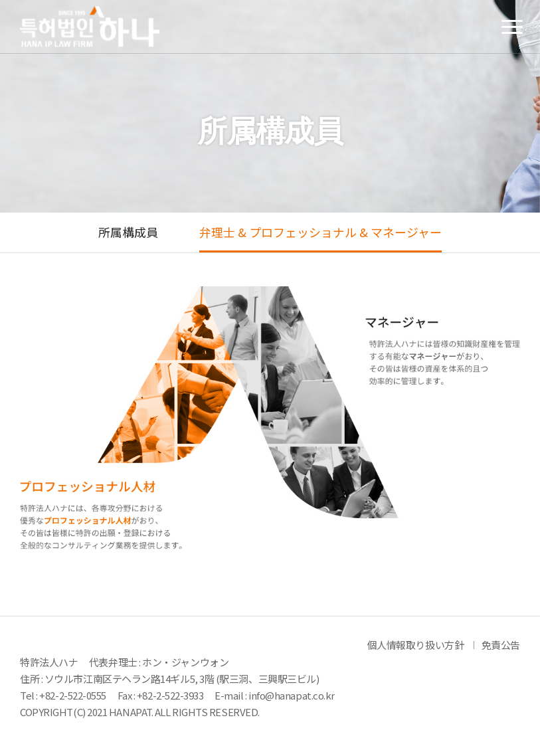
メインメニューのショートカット (0, 0)
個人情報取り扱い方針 (416, 645)
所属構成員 (128, 233)
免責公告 (501, 645)
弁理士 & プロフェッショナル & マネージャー (320, 233)
